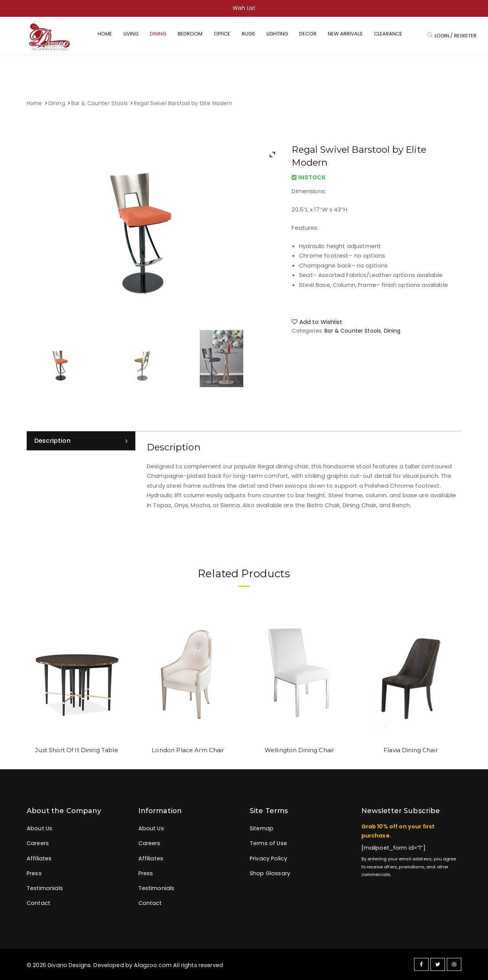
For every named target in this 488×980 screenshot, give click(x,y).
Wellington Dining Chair (299, 750)
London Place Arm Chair (188, 750)
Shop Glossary (270, 873)
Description (52, 441)
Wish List (244, 8)
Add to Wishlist (317, 322)
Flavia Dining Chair (411, 750)
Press (34, 873)
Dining (57, 103)
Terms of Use (268, 843)
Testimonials (45, 888)
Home (35, 103)
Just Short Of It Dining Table (76, 750)
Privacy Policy (268, 858)
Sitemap (262, 828)
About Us (39, 828)
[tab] (81, 441)
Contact (39, 903)
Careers (38, 843)
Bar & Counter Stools (100, 103)
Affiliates (39, 858)
